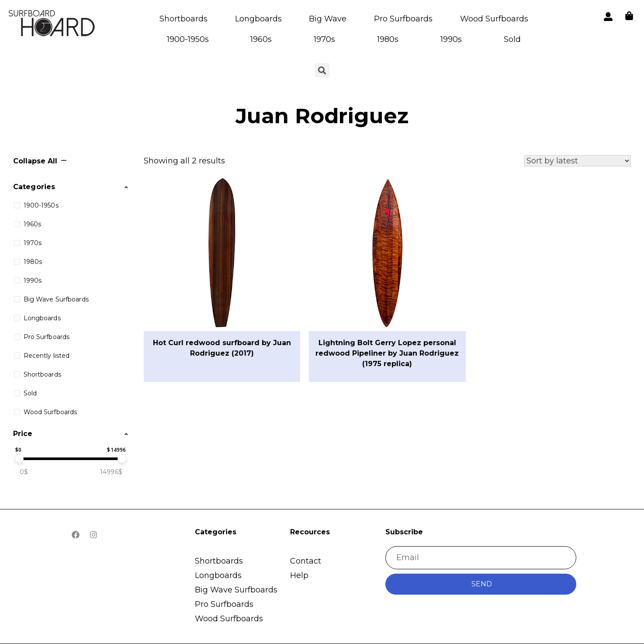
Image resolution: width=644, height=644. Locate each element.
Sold (512, 39)
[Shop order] (578, 161)
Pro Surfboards (403, 19)
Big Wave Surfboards (236, 590)
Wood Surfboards (494, 19)
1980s (388, 39)
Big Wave (328, 19)
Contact (306, 561)
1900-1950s (188, 39)
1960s (261, 39)
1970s (324, 39)
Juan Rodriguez (322, 116)
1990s (451, 39)
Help (299, 575)
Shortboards (184, 19)
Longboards (258, 19)
